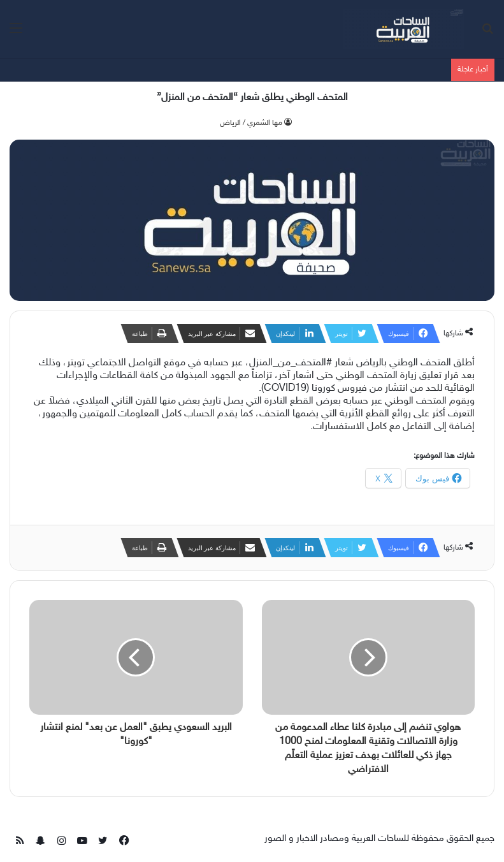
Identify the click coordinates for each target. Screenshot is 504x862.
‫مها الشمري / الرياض (251, 123)
